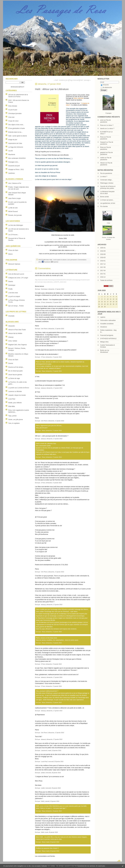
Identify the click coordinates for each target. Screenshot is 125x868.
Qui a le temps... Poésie (16, 306)
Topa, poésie (12, 416)
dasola (102, 129)
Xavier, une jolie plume (16, 420)
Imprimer (55, 262)
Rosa (102, 125)
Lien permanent (72, 260)
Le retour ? (110, 125)
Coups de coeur (13, 121)
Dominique (12, 285)
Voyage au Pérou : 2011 (16, 169)
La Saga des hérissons (16, 147)
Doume (11, 363)
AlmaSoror (104, 327)
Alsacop (11, 337)
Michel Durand (13, 212)
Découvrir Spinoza (14, 264)
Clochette (11, 316)
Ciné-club (11, 117)
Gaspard (103, 142)
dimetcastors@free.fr (17, 87)
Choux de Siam (13, 250)
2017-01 (103, 274)
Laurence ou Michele (15, 391)
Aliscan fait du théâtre (15, 333)
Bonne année (104, 197)
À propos (108, 113)
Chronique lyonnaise (15, 113)
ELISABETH (104, 132)
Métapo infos (104, 342)
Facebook (46, 262)
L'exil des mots (13, 293)
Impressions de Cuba (15, 143)
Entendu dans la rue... (15, 132)
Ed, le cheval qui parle (15, 371)
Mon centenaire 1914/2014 (17, 158)
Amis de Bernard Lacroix (16, 274)
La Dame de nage (14, 378)
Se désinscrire (106, 87)
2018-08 (103, 254)
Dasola (11, 282)
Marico (10, 254)
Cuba (108, 223)
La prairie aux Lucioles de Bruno (19, 388)
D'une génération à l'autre (17, 128)
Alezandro (12, 326)
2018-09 (103, 251)
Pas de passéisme (106, 173)
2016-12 (103, 277)
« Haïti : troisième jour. (61, 80)
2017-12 (103, 264)
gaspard (103, 152)
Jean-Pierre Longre (15, 198)
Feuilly (10, 289)
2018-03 (103, 258)
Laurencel (44, 750)
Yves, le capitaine (14, 423)
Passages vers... (14, 162)
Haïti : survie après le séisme (18, 136)
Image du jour (13, 140)
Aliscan (103, 163)
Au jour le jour (13, 110)
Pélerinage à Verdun (107, 183)
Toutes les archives (106, 280)
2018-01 (103, 261)
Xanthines (12, 173)
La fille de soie (13, 208)
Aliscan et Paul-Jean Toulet (17, 330)
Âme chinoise (13, 106)
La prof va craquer (14, 296)
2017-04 (103, 271)
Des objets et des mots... (16, 125)
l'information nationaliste (108, 320)
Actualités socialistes (107, 324)
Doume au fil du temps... (16, 367)
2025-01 (103, 248)
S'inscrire (105, 85)
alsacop (43, 388)
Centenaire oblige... (106, 180)
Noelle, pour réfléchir (15, 403)
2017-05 (103, 267)
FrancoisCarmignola (107, 335)
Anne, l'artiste (13, 341)
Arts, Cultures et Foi (15, 183)
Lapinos (103, 317)
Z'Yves (43, 302)
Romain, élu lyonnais (15, 215)
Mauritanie (12, 155)
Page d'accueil (74, 80)
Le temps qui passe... (107, 200)
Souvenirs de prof (14, 166)
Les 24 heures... (13, 235)
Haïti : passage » (85, 80)
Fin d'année (104, 206)
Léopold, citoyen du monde (17, 395)
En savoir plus (100, 866)
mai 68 (10, 151)
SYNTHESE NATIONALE (108, 339)
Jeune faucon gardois (15, 375)
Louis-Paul (12, 399)
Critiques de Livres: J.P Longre (18, 278)
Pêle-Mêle (12, 406)
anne (102, 120)
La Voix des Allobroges (16, 225)
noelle (102, 158)
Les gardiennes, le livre (108, 203)
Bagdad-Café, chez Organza (17, 345)
